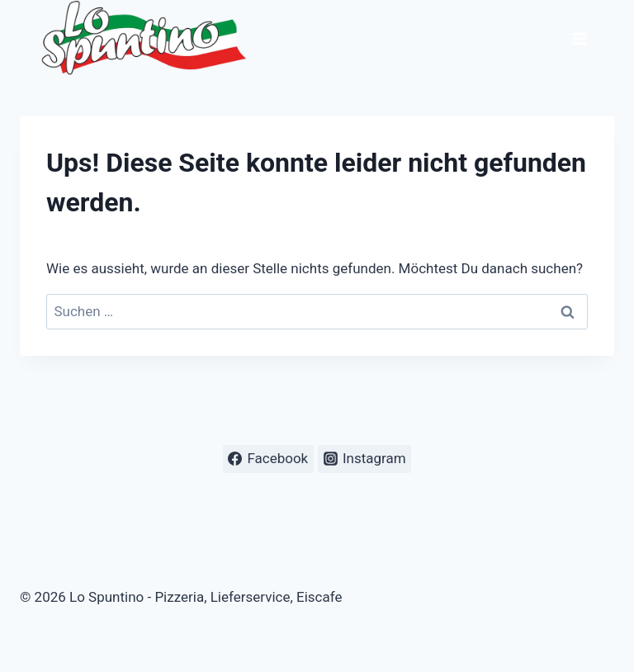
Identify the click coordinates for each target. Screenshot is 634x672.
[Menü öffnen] (579, 38)
